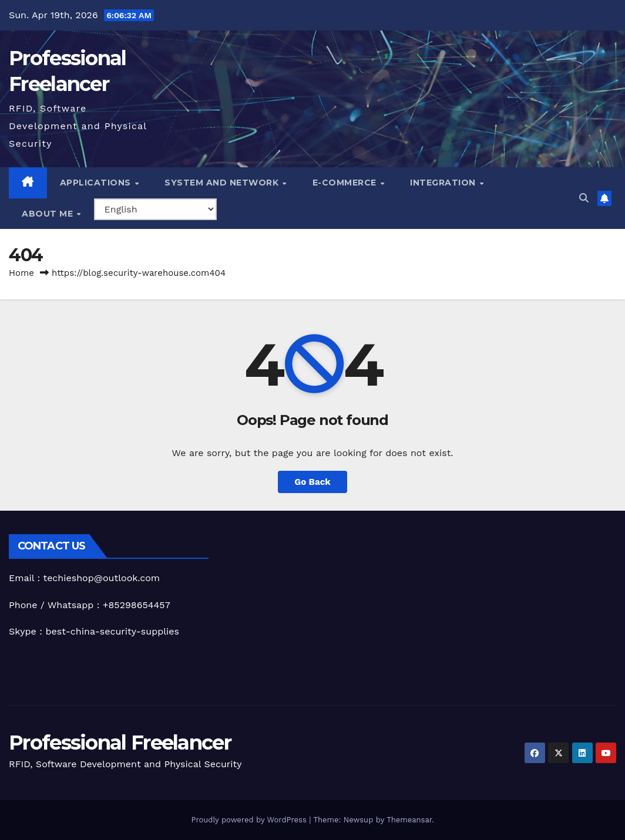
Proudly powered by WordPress (250, 820)
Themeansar (409, 820)
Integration (444, 183)
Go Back (312, 482)
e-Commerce (346, 183)
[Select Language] (155, 209)
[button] (584, 198)
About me (49, 214)
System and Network (223, 183)
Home (21, 273)
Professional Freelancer (120, 743)
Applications (97, 183)
